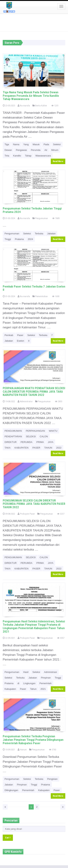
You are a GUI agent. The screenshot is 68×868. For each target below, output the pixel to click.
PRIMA (40, 442)
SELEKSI (31, 436)
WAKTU (53, 431)
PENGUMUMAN (13, 431)
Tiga (7, 144)
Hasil (26, 672)
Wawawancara (43, 156)
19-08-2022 (9, 401)
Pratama (19, 239)
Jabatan (51, 234)
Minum (55, 150)
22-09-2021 (9, 638)
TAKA (8, 448)
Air (46, 150)
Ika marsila (24, 106)
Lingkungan (29, 683)
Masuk (36, 144)
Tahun (33, 689)
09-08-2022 (9, 514)
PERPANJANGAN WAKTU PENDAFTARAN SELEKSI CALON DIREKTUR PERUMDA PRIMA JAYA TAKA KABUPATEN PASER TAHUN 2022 (34, 391)
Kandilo (17, 156)
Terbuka (39, 234)
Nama (16, 144)
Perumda (36, 150)
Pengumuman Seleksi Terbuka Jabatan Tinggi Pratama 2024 (32, 210)
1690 (56, 296)
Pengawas (21, 150)
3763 (53, 750)
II (29, 341)
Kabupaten (10, 689)
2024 (30, 239)
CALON (44, 436)
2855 (59, 401)
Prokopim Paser (26, 514)
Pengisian (52, 779)
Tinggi (8, 239)
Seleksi (57, 144)
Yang (26, 144)
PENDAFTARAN (13, 436)
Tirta (7, 156)
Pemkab (9, 335)
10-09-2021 (9, 750)
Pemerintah (46, 683)
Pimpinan (46, 678)
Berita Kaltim (40, 106)
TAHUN (48, 448)
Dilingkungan (11, 790)
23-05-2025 (9, 106)
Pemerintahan (40, 296)
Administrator (25, 401)
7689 (56, 218)
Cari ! (8, 838)
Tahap (28, 156)
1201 (55, 106)
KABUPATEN (21, 448)
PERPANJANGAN (35, 431)
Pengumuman (40, 218)
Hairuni (22, 750)
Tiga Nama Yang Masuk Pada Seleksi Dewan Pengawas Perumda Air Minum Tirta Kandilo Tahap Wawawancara (31, 96)
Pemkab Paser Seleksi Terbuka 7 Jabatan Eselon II (34, 288)
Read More (58, 161)
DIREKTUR (11, 442)
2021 (43, 689)
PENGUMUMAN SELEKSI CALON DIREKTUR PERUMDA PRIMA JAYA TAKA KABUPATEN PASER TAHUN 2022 (34, 504)
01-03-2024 (9, 218)
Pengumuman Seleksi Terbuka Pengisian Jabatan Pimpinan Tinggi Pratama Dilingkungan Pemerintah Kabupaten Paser (33, 740)
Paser (20, 335)
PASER (36, 448)
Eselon (20, 341)
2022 (59, 448)
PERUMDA (26, 442)
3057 (61, 638)
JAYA (51, 442)
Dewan (8, 150)
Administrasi (51, 672)
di (18, 683)
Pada (46, 144)
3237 (61, 514)
